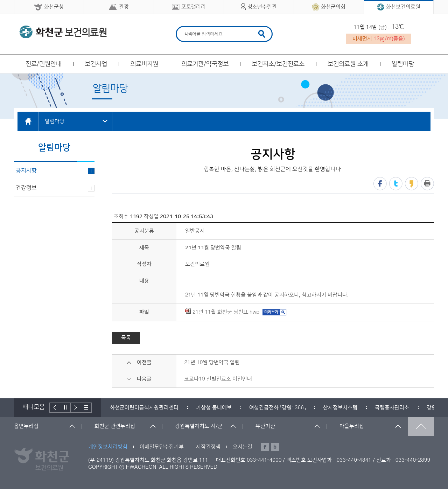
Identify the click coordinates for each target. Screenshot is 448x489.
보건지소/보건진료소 (278, 64)
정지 (65, 408)
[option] (144, 408)
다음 (76, 408)
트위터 (396, 184)
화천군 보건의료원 (63, 32)
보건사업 (96, 64)
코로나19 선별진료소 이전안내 (218, 379)
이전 (55, 408)
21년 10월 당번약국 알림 (212, 362)
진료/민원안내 (44, 64)
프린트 (427, 184)
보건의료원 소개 (348, 64)
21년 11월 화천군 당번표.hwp (222, 312)
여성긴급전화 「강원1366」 (277, 408)
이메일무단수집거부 (162, 447)
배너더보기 (86, 408)
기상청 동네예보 (214, 408)
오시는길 (243, 447)
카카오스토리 (412, 184)
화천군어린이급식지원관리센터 (144, 408)
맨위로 (421, 426)
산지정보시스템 (340, 408)
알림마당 (403, 64)
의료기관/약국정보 (205, 64)
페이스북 (380, 184)
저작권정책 (208, 447)
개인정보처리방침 (108, 447)
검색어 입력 (183, 27)
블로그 (275, 447)
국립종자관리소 (392, 408)
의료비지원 (144, 64)
